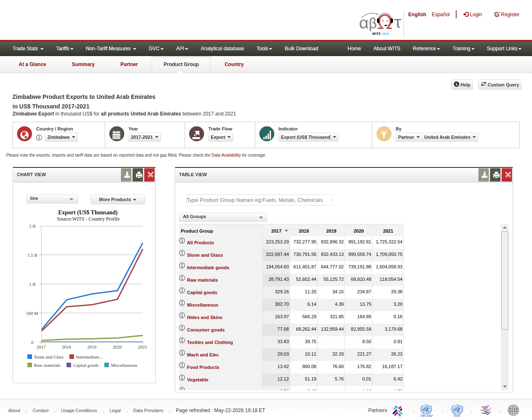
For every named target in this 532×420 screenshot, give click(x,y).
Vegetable (198, 380)
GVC (156, 49)
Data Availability (227, 155)
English (417, 15)
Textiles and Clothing (210, 342)
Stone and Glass (205, 255)
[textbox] (259, 200)
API (182, 49)
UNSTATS (457, 410)
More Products (118, 199)
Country (234, 64)
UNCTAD (428, 410)
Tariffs (65, 49)
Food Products (203, 367)
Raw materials (202, 280)
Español (441, 15)
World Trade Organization (486, 410)
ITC (399, 410)
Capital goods (202, 292)
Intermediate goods (208, 268)
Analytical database (222, 49)
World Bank (515, 410)
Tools (264, 49)
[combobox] (52, 199)
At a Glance (32, 64)
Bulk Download (301, 49)
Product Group (181, 64)
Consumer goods (206, 330)
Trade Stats (28, 49)
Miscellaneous (203, 305)
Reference (426, 49)
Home (355, 49)
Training (464, 49)
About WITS (387, 49)
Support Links (504, 49)
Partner (129, 64)
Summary (83, 64)
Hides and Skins (205, 317)
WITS (83, 21)
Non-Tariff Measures (111, 49)
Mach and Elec (203, 355)
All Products (201, 243)
